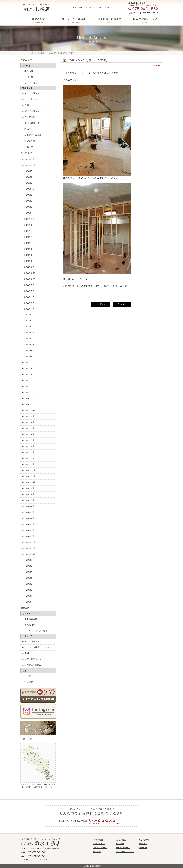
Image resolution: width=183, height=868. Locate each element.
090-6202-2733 (114, 824)
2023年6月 (28, 201)
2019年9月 (28, 351)
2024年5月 (28, 177)
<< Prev (101, 304)
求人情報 (28, 71)
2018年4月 (28, 446)
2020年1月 (28, 327)
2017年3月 (28, 524)
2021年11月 (29, 237)
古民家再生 (29, 625)
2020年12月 (29, 273)
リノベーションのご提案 (35, 631)
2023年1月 (28, 213)
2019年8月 (28, 357)
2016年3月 (28, 590)
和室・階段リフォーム (34, 659)
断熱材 (26, 129)
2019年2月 (28, 386)
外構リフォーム (123, 848)
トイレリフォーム (32, 99)
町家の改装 (29, 141)
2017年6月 (28, 506)
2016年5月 (28, 578)
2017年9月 (28, 488)
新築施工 (143, 844)
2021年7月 (28, 243)
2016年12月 (29, 542)
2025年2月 (28, 159)
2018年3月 (28, 452)
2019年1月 (28, 392)
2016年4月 (28, 584)
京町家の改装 (30, 619)
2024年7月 (28, 171)
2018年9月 (28, 416)
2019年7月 (28, 363)
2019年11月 (29, 339)
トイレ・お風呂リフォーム (36, 647)
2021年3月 (28, 255)
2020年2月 (28, 321)
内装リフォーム (100, 848)
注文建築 (28, 682)
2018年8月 (28, 422)
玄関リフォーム (31, 653)
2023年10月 (29, 189)
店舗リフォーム (31, 147)
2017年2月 (28, 530)
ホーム (23, 53)
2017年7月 (28, 500)
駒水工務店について (125, 852)
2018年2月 (28, 458)
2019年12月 (29, 333)
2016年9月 (28, 560)
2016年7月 (28, 572)
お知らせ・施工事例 (37, 53)
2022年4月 (28, 231)
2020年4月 (28, 309)
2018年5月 (28, 440)
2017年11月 (29, 476)
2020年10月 (29, 279)
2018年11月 (29, 404)
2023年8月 (28, 195)
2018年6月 (28, 434)
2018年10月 (29, 410)
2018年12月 (29, 398)
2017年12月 (29, 470)
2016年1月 (28, 602)
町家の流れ (144, 840)
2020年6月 (28, 303)
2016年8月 (28, 566)
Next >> (122, 304)
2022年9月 (28, 225)
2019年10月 (29, 345)
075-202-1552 (102, 820)
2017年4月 (28, 518)
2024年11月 (29, 165)
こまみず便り (30, 83)
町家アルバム (99, 844)
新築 (25, 105)
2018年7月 (28, 428)
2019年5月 (28, 375)
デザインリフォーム (33, 111)
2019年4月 (28, 381)
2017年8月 (28, 494)
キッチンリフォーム (33, 93)
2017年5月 (28, 512)
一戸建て (28, 676)
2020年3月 (28, 315)
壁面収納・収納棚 (32, 135)
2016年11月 (29, 548)
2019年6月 (28, 369)
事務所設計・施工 (32, 123)
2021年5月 (28, 249)
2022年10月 (29, 219)
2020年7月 (28, 297)
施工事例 (97, 852)
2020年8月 (28, 291)
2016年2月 (28, 596)
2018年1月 (28, 464)
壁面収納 (143, 848)
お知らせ (28, 77)
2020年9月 (28, 285)
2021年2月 (28, 261)
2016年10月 (29, 554)
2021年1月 (28, 267)
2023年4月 (28, 207)
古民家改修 (29, 117)
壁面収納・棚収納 (32, 665)
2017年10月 (29, 482)
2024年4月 (28, 183)
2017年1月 (28, 536)
